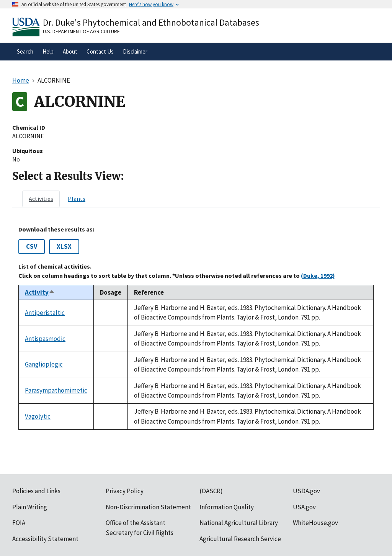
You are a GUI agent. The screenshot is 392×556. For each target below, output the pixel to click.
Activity (40, 292)
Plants (77, 199)
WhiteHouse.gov (315, 523)
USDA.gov (306, 491)
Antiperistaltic (45, 313)
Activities (41, 199)
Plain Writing (30, 507)
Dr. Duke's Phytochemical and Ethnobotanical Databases (151, 22)
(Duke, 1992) (318, 276)
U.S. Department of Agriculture (81, 31)
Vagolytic (38, 416)
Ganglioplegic (44, 364)
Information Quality (227, 507)
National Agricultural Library (239, 523)
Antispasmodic (45, 339)
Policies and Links (36, 491)
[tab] (41, 199)
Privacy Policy (125, 491)
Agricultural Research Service (240, 539)
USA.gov (304, 507)
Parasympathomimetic (56, 390)
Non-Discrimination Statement (148, 507)
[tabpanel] (196, 328)
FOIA (19, 523)
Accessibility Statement (45, 539)
